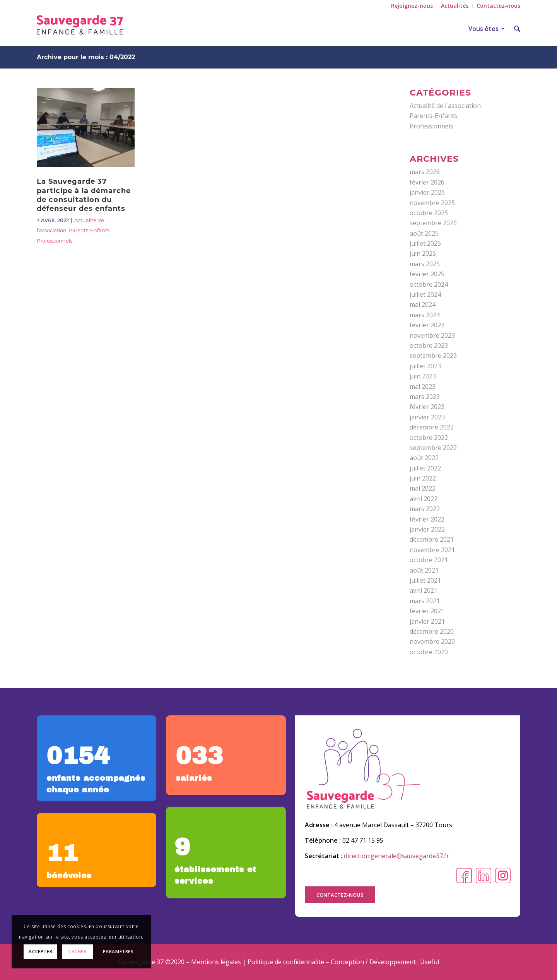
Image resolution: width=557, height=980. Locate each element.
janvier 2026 (427, 192)
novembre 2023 (432, 335)
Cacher (78, 952)
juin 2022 (423, 478)
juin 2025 (423, 253)
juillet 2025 (425, 243)
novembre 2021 (432, 550)
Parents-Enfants (89, 230)
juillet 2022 (425, 468)
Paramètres (118, 952)
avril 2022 (424, 499)
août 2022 (424, 458)
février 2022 (427, 519)
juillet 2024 (425, 294)
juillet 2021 (425, 580)
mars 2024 (425, 315)
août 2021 (424, 570)
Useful (430, 962)
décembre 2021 (432, 539)
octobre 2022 (429, 438)
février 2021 (427, 611)
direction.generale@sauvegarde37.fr (396, 856)
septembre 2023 (433, 356)
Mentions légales (216, 962)
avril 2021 (424, 590)
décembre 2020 (432, 631)
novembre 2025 (432, 203)
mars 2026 (425, 172)
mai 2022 (423, 488)
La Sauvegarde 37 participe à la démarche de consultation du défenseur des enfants (84, 195)
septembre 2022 (433, 448)
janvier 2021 (427, 621)
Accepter (40, 952)
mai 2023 (423, 387)
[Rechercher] (515, 29)
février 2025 (427, 274)
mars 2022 (425, 509)
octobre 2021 (429, 560)
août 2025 (424, 233)
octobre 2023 (429, 345)
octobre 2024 (429, 284)
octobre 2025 (429, 213)
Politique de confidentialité (286, 962)
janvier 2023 (427, 417)
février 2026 (427, 182)
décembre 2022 (432, 427)
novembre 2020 (432, 641)
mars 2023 (425, 397)
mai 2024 (423, 304)
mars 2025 (425, 264)
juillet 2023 (425, 366)
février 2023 (427, 407)
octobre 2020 (429, 652)
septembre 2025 (433, 223)
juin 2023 (423, 376)
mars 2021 (425, 601)
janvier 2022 (427, 529)
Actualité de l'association (445, 106)
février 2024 (427, 325)
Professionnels (55, 241)
